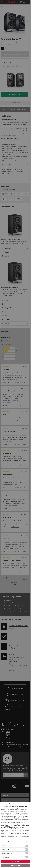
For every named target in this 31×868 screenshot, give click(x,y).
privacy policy (24, 836)
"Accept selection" (13, 832)
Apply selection (15, 865)
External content (6, 857)
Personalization (6, 853)
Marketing (4, 850)
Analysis (4, 846)
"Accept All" (7, 826)
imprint (4, 838)
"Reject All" (16, 818)
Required (4, 842)
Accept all (16, 861)
